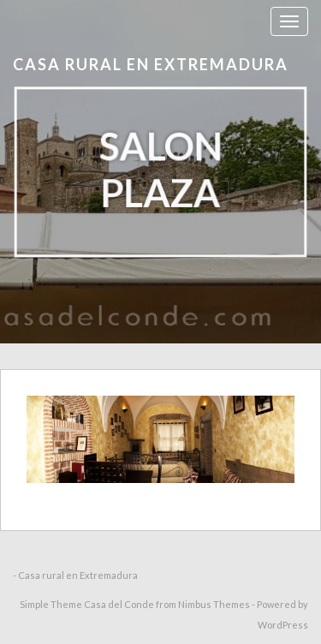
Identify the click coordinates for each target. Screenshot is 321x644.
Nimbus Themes (214, 604)
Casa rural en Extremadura (151, 64)
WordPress (283, 625)
